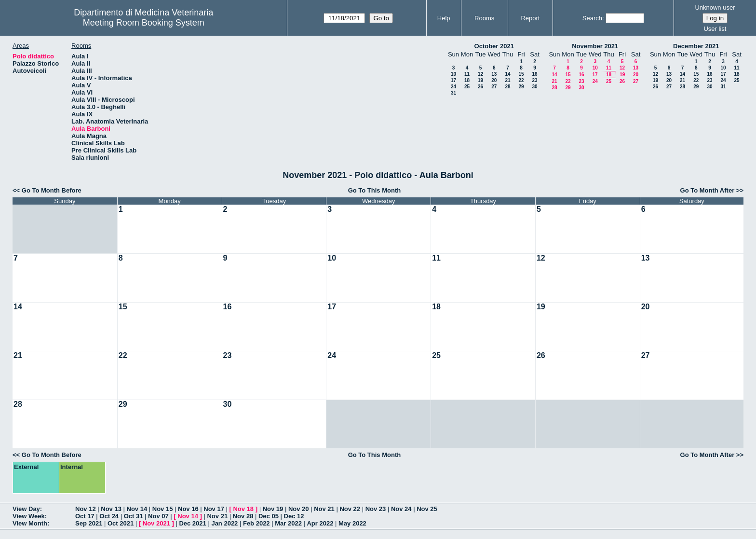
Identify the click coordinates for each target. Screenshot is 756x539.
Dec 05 (269, 516)
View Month (30, 523)
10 (453, 74)
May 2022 (352, 523)
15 (521, 74)
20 (494, 80)
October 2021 (494, 46)
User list (715, 29)
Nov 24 (401, 509)
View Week (29, 516)
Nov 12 (86, 509)
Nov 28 (243, 516)
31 (453, 93)
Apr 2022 (320, 523)
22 (521, 80)
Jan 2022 (224, 523)
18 (467, 80)
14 (507, 74)
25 (467, 87)
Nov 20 (299, 509)
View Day (26, 509)
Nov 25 (427, 509)
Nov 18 (243, 509)
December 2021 (696, 46)
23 (534, 80)
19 (480, 80)
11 (467, 74)
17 (453, 80)
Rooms (484, 18)
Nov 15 (163, 509)
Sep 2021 (89, 523)
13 (494, 74)
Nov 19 (273, 509)
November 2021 (595, 46)
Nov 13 (111, 509)
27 (494, 87)
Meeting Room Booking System (144, 23)
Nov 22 (350, 509)
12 (480, 74)
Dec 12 (294, 516)
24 (453, 87)
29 (521, 87)
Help (444, 18)
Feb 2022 (256, 523)
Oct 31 (134, 516)
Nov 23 (376, 509)
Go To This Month (375, 190)
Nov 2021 (156, 523)
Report (530, 18)
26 (480, 87)
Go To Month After (708, 190)
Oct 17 (85, 516)
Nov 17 (214, 509)
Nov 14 (137, 509)
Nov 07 (158, 516)
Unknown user (715, 7)
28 (507, 87)
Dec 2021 (192, 523)
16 (534, 74)
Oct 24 (109, 516)
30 (534, 87)
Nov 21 (324, 509)
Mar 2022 (288, 523)
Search (592, 18)
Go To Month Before (52, 190)
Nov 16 (188, 509)
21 (507, 80)
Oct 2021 (121, 523)
